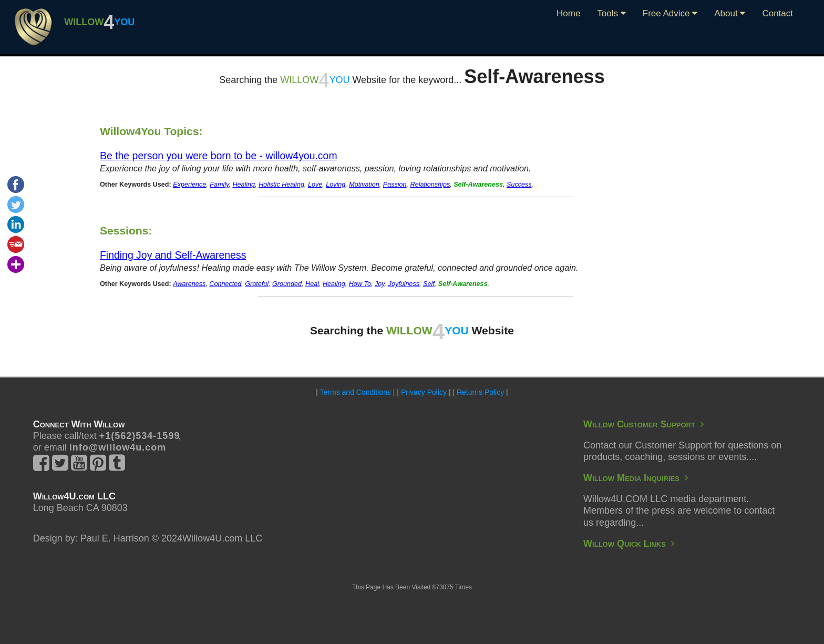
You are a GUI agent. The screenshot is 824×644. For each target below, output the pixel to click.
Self (429, 284)
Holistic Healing (281, 185)
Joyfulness (404, 284)
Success (519, 185)
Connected (225, 284)
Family (219, 185)
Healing (244, 185)
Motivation (364, 185)
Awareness (189, 284)
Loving (336, 185)
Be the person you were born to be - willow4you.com (219, 156)
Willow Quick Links (629, 544)
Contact (777, 13)
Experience (189, 185)
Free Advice (670, 13)
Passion (395, 185)
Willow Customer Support (643, 424)
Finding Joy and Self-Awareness (173, 255)
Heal (312, 284)
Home (568, 13)
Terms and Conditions (356, 392)
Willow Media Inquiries (636, 478)
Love (315, 185)
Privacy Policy (424, 392)
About (730, 13)
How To (360, 284)
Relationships (430, 185)
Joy (380, 284)
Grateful (257, 284)
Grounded (287, 284)
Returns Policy (480, 392)
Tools (611, 13)
